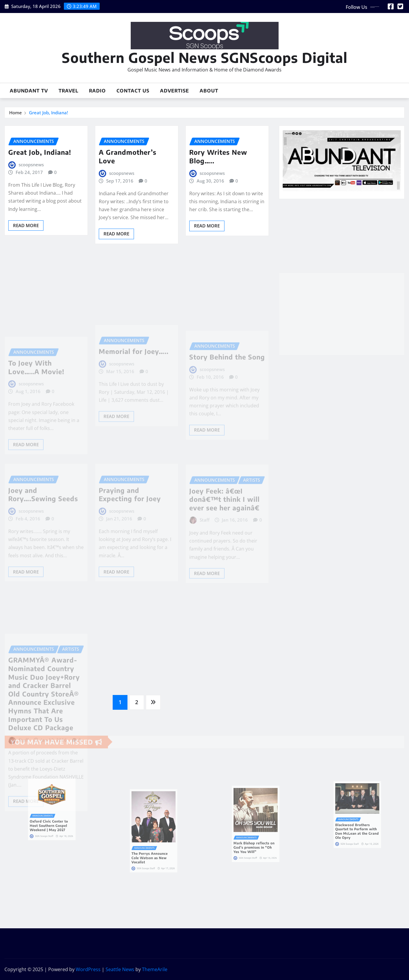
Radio (97, 91)
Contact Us (133, 91)
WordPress (88, 969)
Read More (26, 225)
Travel (68, 91)
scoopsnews (31, 165)
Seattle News (120, 969)
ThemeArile (155, 969)
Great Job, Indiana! (49, 113)
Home (16, 113)
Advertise (174, 91)
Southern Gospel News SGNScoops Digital (205, 57)
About (209, 91)
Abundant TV (29, 91)
